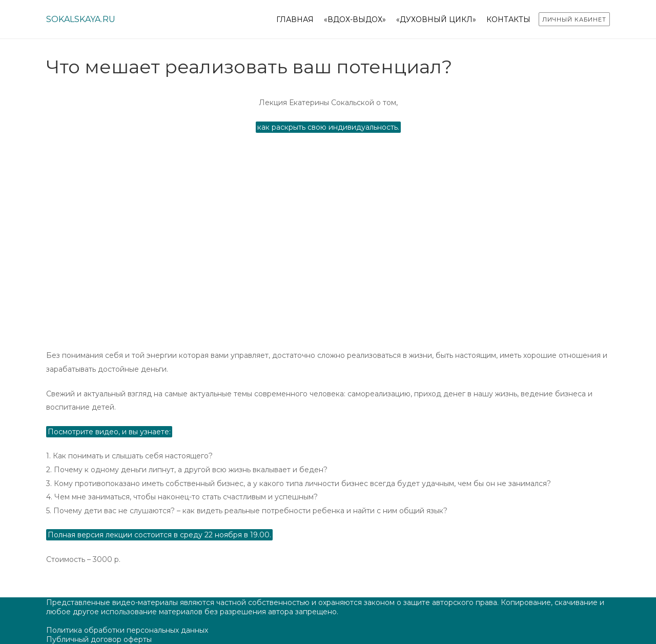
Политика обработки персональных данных (127, 630)
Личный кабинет (574, 19)
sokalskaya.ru (81, 19)
